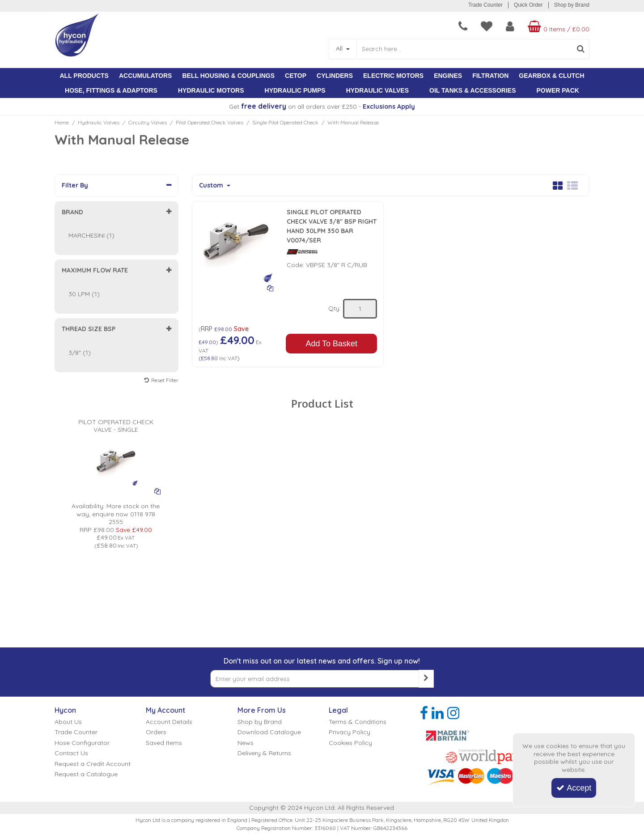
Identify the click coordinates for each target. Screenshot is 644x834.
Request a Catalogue (86, 774)
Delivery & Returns (264, 753)
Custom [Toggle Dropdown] (212, 185)
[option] (116, 468)
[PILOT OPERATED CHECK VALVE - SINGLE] (116, 413)
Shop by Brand (572, 5)
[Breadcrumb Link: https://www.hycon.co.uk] (62, 122)
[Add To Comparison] (270, 288)
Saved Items (164, 743)
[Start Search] (581, 49)
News (246, 743)
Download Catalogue (269, 732)
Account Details (169, 722)
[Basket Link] (557, 26)
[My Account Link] (510, 26)
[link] (424, 713)
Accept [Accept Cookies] (574, 788)
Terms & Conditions (358, 722)
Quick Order (528, 5)
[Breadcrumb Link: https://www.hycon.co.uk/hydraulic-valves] (99, 122)
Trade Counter (485, 5)
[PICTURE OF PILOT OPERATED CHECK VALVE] (116, 447)
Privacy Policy (350, 732)
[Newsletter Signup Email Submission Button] (426, 679)
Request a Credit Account (93, 764)
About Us (68, 722)
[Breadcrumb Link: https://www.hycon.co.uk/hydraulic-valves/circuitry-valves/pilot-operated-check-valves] (210, 122)
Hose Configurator (82, 743)
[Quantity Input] (360, 309)
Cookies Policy (350, 743)
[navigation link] (463, 26)
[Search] (464, 49)
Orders (156, 732)
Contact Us (71, 753)
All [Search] (340, 48)
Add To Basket (331, 344)
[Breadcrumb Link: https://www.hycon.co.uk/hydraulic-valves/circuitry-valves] (148, 122)
